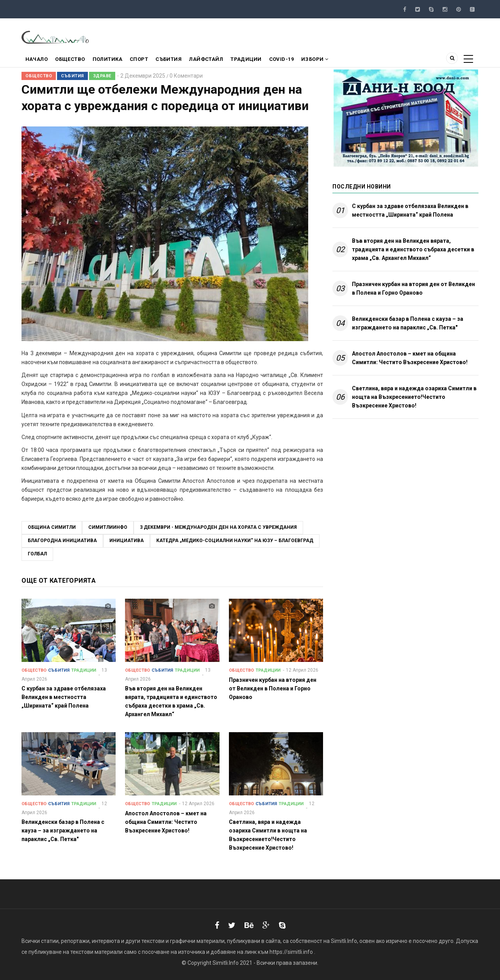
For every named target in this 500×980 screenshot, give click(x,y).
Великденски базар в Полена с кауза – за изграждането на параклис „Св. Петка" (408, 323)
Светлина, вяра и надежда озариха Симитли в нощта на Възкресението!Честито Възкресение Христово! (414, 397)
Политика (111, 60)
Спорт (144, 60)
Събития (175, 60)
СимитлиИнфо (108, 527)
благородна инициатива (62, 541)
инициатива (127, 541)
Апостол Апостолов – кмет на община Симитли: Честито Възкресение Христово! (410, 358)
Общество (72, 60)
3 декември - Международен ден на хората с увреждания (218, 527)
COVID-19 (292, 60)
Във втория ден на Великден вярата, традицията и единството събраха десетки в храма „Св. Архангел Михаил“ (413, 249)
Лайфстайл (214, 60)
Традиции (255, 60)
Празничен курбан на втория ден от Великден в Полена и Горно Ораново (413, 288)
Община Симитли (52, 527)
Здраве (102, 76)
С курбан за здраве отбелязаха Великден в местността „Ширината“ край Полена (410, 210)
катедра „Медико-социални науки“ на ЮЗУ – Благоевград (235, 541)
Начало (37, 60)
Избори (327, 60)
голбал (37, 554)
